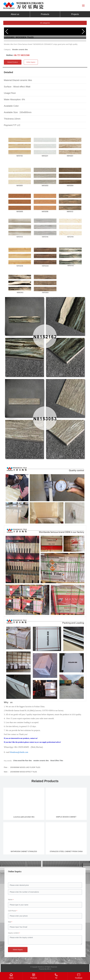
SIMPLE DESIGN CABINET (66, 817)
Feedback (79, 978)
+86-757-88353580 (21, 55)
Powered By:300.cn (45, 969)
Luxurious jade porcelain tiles (24, 817)
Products (34, 978)
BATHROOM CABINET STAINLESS (24, 851)
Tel (56, 978)
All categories (45, 23)
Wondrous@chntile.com (19, 752)
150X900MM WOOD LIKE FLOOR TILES (25, 767)
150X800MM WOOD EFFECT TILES (23, 772)
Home (11, 978)
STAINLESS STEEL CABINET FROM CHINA (66, 851)
